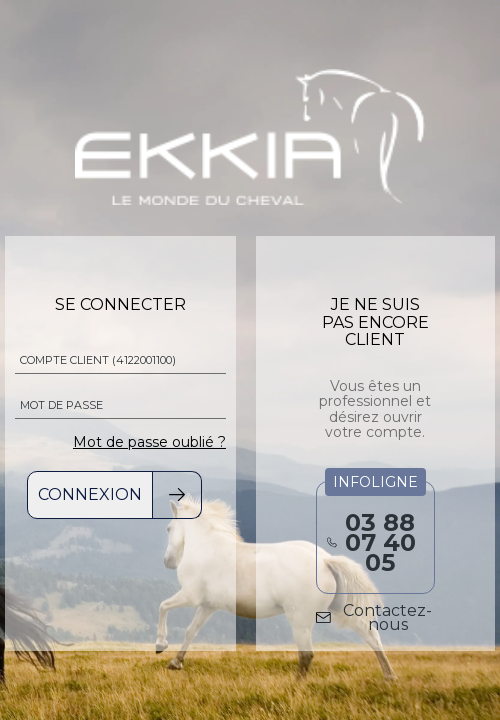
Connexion (90, 494)
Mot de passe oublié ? (149, 442)
